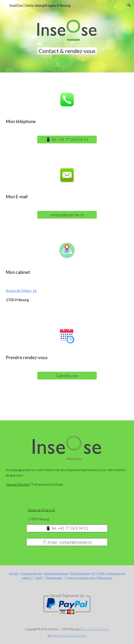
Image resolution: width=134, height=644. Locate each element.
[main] (67, 51)
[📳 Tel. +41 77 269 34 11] (67, 139)
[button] (5, 5)
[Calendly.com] (67, 376)
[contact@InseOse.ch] (67, 215)
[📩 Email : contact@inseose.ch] (67, 542)
